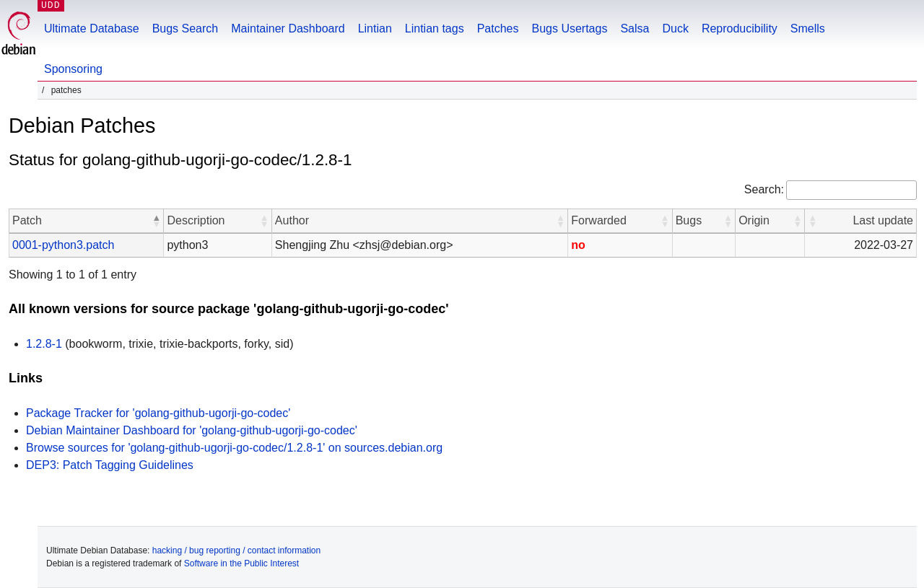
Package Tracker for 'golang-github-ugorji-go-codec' (158, 413)
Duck (675, 28)
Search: (764, 189)
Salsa (635, 28)
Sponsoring (73, 69)
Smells (808, 28)
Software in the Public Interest (241, 563)
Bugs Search (186, 28)
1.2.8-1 (44, 344)
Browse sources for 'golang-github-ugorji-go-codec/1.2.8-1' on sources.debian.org (234, 448)
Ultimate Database (92, 28)
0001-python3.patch (63, 245)
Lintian (375, 28)
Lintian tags (435, 28)
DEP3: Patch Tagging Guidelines (110, 465)
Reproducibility (740, 28)
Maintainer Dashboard (288, 28)
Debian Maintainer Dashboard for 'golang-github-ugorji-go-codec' (192, 430)
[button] (156, 221)
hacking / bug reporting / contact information (236, 550)
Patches (498, 28)
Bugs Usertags (569, 28)
